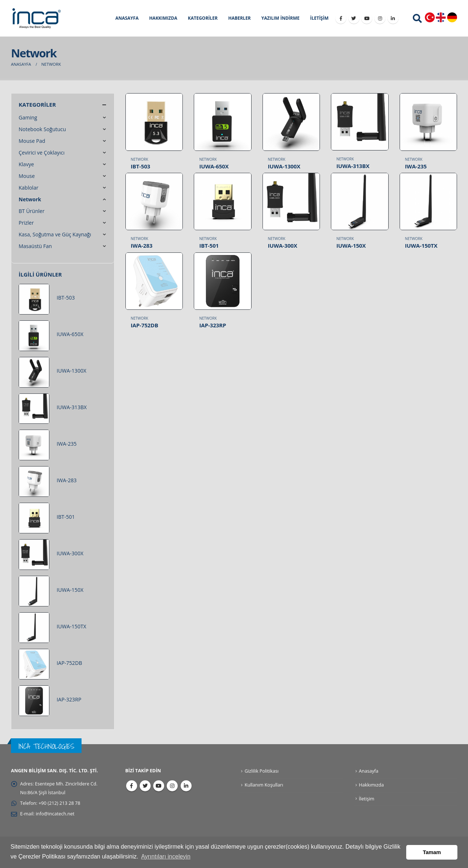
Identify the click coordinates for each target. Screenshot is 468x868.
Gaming (28, 117)
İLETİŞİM (319, 18)
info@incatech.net (55, 814)
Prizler (26, 223)
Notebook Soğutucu (42, 129)
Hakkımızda (371, 785)
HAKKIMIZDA (163, 18)
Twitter (145, 786)
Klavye (26, 164)
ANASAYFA (127, 18)
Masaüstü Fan (35, 246)
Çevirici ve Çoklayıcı (42, 153)
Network (140, 159)
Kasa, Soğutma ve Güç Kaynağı (55, 234)
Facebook (132, 786)
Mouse (27, 176)
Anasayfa (369, 771)
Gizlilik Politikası (262, 771)
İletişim (367, 799)
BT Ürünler (32, 211)
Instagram (172, 786)
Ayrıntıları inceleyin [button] (166, 856)
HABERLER (239, 18)
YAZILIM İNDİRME (280, 18)
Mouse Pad (32, 141)
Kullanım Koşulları (264, 785)
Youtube (159, 786)
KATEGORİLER (203, 18)
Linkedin (186, 786)
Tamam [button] (432, 852)
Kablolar (29, 188)
